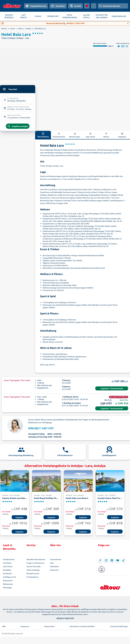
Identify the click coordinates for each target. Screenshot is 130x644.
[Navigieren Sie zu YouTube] (118, 562)
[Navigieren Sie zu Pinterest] (112, 562)
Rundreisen (8, 575)
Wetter (106, 137)
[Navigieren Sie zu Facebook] (100, 562)
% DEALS (38, 16)
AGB (4, 625)
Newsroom (54, 572)
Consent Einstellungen (119, 625)
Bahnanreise (8, 586)
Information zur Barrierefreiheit (82, 625)
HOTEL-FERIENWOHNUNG (70, 16)
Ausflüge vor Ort (10, 579)
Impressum (25, 625)
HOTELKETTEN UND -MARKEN (102, 16)
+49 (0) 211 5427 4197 (65, 616)
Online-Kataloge (33, 572)
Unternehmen (56, 561)
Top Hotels (7, 565)
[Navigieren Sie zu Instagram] (106, 562)
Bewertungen (75, 137)
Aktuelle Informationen (36, 561)
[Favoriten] (87, 6)
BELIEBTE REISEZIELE (9, 16)
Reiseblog (7, 572)
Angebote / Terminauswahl (112, 390)
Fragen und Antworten (36, 565)
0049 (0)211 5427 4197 (41, 430)
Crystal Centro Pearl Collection (110, 500)
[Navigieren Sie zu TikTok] (123, 562)
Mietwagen (8, 589)
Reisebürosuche (33, 575)
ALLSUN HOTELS (86, 16)
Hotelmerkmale (59, 137)
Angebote (122, 137)
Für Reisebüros (32, 579)
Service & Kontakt (34, 568)
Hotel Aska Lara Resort (77, 500)
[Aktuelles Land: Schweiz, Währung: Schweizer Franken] (94, 6)
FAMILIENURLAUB (119, 16)
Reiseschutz (8, 582)
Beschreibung (43, 137)
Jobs (52, 565)
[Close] (128, 23)
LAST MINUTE (23, 16)
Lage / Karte (90, 137)
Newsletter (55, 568)
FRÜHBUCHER (53, 16)
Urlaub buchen (9, 561)
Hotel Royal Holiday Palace (46, 500)
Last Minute (8, 568)
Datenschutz (49, 625)
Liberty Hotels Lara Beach (15, 500)
